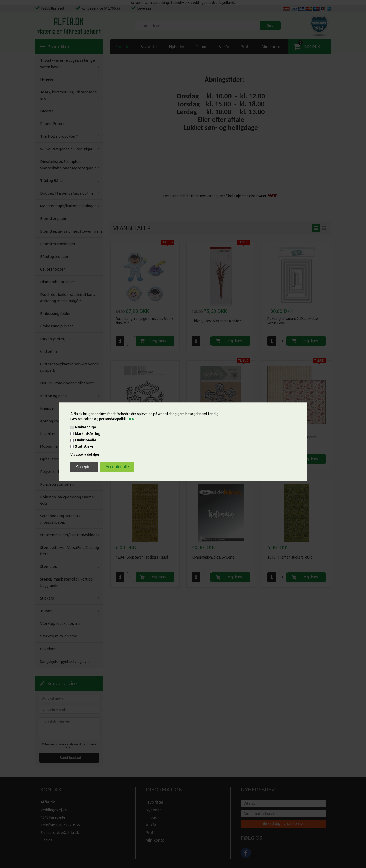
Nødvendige (86, 427)
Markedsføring (88, 434)
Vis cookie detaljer (85, 455)
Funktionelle (86, 440)
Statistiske (84, 447)
